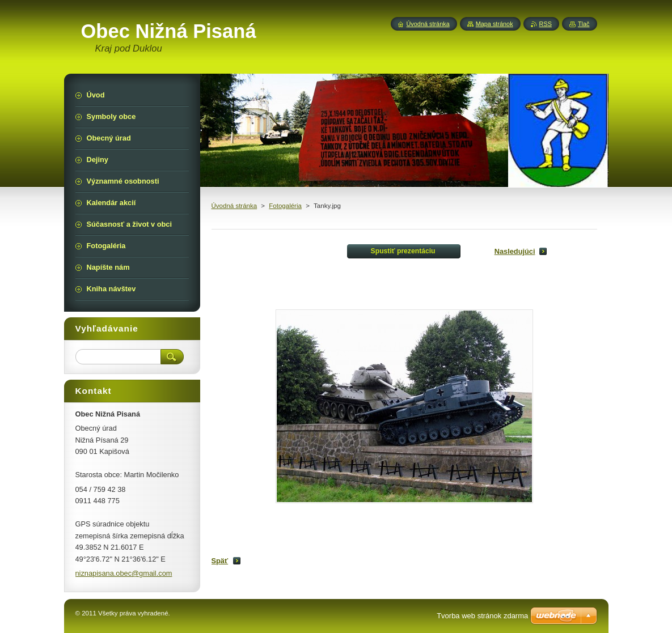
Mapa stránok (495, 24)
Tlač (584, 24)
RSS (546, 24)
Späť (220, 561)
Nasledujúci (515, 251)
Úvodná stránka (234, 206)
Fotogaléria (285, 206)
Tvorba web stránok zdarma (482, 616)
